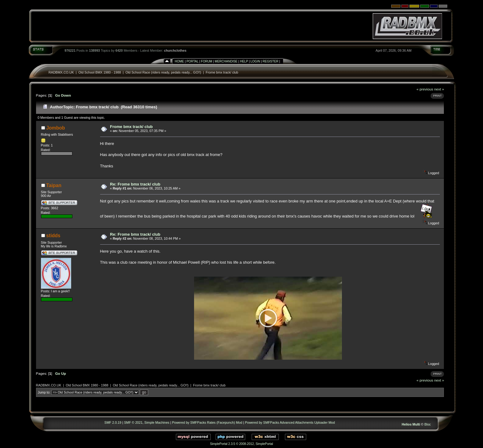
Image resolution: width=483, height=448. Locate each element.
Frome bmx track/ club (222, 72)
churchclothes (175, 50)
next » (439, 89)
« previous (425, 89)
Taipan (54, 185)
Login (255, 61)
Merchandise (226, 61)
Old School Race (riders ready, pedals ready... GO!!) (163, 72)
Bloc (428, 424)
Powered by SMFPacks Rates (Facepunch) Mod (207, 422)
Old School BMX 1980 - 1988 (100, 72)
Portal (192, 61)
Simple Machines (157, 422)
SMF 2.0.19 (113, 422)
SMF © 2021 (133, 422)
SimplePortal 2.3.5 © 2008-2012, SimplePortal (242, 444)
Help (244, 61)
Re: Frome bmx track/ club (135, 184)
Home (179, 61)
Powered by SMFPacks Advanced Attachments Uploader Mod (290, 422)
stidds (53, 236)
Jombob (56, 128)
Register (271, 61)
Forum (207, 61)
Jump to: (44, 392)
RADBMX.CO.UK (61, 72)
